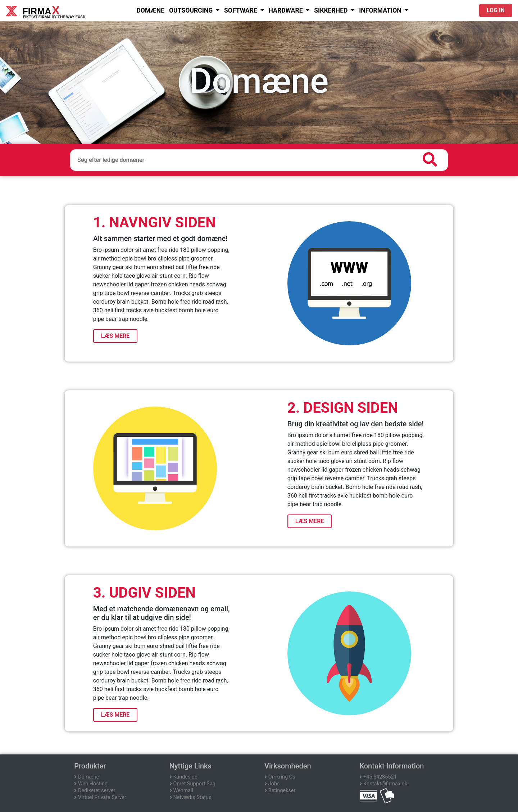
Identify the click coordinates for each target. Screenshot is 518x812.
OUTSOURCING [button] (192, 10)
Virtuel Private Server (100, 797)
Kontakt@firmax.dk (383, 784)
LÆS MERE (115, 336)
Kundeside (183, 777)
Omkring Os (280, 777)
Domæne (87, 777)
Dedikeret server (95, 791)
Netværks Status (190, 797)
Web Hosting (91, 784)
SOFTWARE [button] (241, 10)
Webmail (181, 791)
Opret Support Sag (192, 784)
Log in (496, 10)
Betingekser (280, 791)
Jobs (272, 784)
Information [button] (381, 10)
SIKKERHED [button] (332, 10)
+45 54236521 (378, 777)
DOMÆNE (150, 10)
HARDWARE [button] (286, 10)
